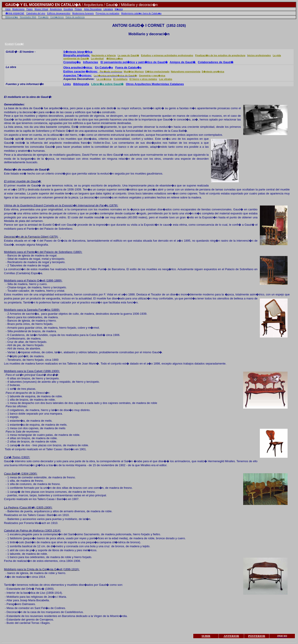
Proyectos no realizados (108, 13)
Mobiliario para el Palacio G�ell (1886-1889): (33, 280)
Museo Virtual (41, 9)
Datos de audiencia (75, 17)
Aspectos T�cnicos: (78, 75)
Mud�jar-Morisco (134, 72)
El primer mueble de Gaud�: (23, 181)
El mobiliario (120, 79)
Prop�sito (43, 17)
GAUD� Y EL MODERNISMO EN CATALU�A (43, 5)
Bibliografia (81, 84)
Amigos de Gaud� (183, 62)
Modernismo (19, 9)
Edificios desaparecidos (59, 13)
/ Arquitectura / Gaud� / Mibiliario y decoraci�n (119, 5)
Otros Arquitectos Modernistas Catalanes (155, 84)
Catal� (19, 44)
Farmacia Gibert (38, 237)
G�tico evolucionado (157, 72)
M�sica (119, 9)
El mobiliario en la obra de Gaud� (28, 97)
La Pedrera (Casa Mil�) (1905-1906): (28, 507)
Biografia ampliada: (77, 55)
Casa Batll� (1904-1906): (21, 474)
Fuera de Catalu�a (128, 67)
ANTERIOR (231, 636)
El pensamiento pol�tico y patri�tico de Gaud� (134, 62)
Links (67, 84)
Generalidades (14, 104)
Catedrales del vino (36, 13)
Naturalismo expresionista (186, 72)
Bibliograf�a (12, 17)
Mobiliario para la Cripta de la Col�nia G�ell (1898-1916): (42, 569)
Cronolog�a (72, 62)
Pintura (78, 9)
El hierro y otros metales (143, 79)
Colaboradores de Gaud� (216, 62)
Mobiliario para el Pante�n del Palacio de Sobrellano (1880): (43, 252)
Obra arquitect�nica (77, 67)
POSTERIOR (257, 636)
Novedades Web (28, 17)
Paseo (30, 9)
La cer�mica (104, 79)
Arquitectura (56, 9)
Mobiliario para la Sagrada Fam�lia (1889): (32, 310)
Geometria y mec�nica (152, 76)
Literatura (108, 9)
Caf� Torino (12, 457)
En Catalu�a (104, 67)
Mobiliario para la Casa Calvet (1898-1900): (32, 371)
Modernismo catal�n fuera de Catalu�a (141, 13)
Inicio (8, 9)
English (9, 44)
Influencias (91, 62)
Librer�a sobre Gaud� (107, 84)
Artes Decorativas (93, 9)
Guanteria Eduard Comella (37, 205)
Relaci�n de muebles (19, 170)
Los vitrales (166, 79)
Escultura (68, 9)
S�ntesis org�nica (213, 72)
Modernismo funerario (83, 13)
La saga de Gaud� (128, 55)
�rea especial (15, 13)
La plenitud (97, 58)
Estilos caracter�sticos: (80, 71)
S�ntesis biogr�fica (78, 52)
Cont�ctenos (57, 17)
